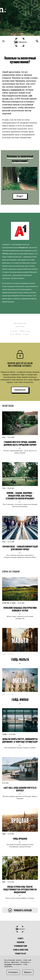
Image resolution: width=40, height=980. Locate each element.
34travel (18, 334)
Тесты (28, 331)
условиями (8, 964)
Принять (28, 972)
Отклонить (13, 972)
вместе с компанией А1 (13, 90)
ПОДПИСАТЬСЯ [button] (20, 390)
